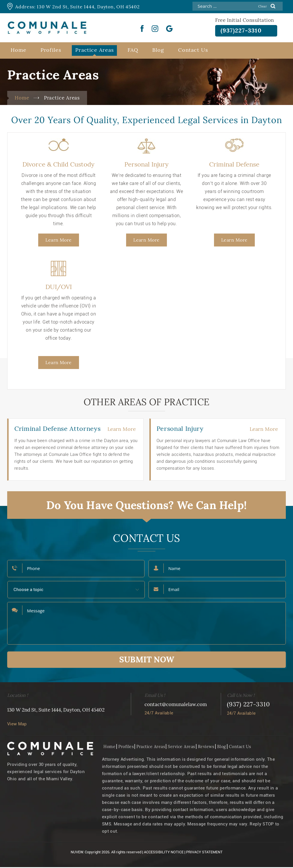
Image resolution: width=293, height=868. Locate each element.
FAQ (133, 51)
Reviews (206, 747)
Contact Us (193, 51)
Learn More (59, 241)
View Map (17, 725)
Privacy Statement (204, 853)
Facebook (142, 28)
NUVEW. (77, 853)
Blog (158, 51)
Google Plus (169, 28)
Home (19, 51)
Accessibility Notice (164, 853)
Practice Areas (95, 51)
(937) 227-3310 (248, 705)
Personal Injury (146, 165)
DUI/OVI (59, 288)
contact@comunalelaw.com (176, 705)
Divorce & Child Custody (58, 165)
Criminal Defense (234, 165)
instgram (155, 28)
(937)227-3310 (244, 31)
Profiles (51, 51)
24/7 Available (159, 714)
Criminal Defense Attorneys (57, 429)
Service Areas (181, 747)
